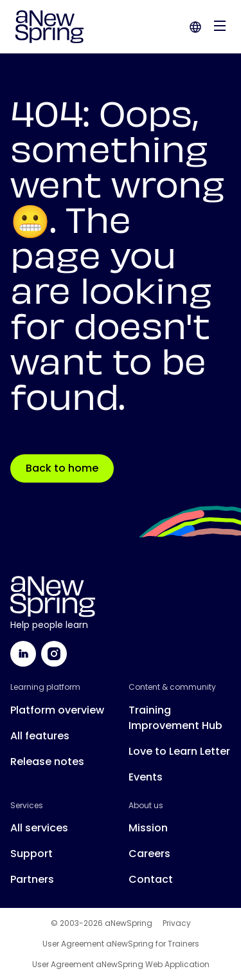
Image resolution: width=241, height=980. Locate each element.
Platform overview (57, 710)
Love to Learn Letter (179, 751)
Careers (149, 854)
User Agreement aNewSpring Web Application (121, 965)
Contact (151, 879)
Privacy (177, 923)
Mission (148, 828)
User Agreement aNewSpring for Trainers (121, 944)
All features (40, 736)
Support (31, 854)
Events (146, 777)
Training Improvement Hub (175, 718)
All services (39, 828)
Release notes (47, 762)
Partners (32, 879)
